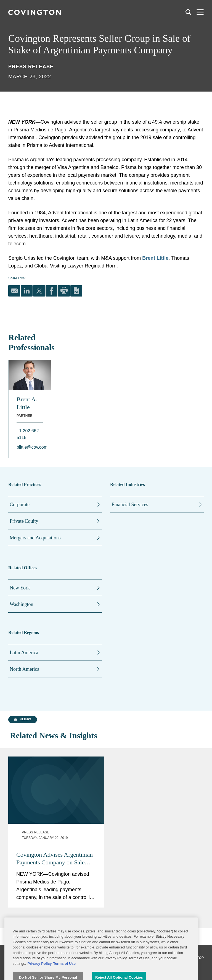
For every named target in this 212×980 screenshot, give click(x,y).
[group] (36, 769)
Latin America (24, 653)
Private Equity (24, 521)
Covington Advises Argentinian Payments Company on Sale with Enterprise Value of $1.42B (132, 778)
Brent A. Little (27, 403)
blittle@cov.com (30, 447)
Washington (22, 604)
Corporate (20, 505)
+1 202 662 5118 (28, 434)
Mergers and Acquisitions (35, 538)
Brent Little (155, 258)
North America (24, 669)
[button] (22, 768)
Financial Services (130, 505)
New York (20, 588)
